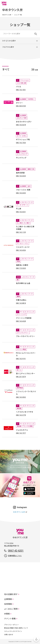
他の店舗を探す (11, 594)
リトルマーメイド (23, 247)
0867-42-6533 (21, 176)
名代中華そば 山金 (23, 283)
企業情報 (8, 599)
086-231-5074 (21, 377)
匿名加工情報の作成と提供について (16, 628)
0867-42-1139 (21, 232)
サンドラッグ (21, 158)
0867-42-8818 (21, 303)
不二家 (19, 209)
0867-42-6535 (21, 193)
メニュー (36, 3)
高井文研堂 (20, 173)
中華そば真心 (21, 300)
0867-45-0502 (21, 397)
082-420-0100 (21, 106)
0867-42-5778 (21, 415)
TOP (36, 639)
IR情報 (7, 614)
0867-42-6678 (21, 125)
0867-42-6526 (21, 250)
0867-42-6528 (21, 321)
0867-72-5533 (21, 268)
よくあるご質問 (11, 609)
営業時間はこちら (15, 556)
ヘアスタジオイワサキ (25, 412)
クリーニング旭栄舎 (24, 318)
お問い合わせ (9, 635)
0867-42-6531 (21, 212)
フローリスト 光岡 (23, 190)
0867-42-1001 (21, 90)
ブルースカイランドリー (25, 336)
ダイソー (19, 103)
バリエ (19, 87)
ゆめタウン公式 (19, 512)
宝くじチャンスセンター (25, 374)
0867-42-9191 (21, 359)
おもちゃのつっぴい (24, 122)
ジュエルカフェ (22, 430)
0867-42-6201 (16, 551)
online (30, 3)
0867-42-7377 (21, 433)
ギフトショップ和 (23, 140)
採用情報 (8, 604)
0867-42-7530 (21, 143)
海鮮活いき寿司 (22, 265)
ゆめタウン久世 (7, 15)
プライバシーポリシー (12, 625)
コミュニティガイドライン (13, 631)
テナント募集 (10, 619)
